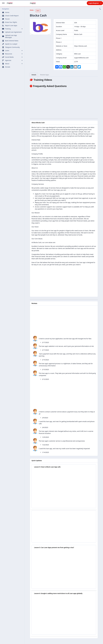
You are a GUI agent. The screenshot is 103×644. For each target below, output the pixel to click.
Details (34, 75)
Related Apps (45, 75)
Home (32, 10)
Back (38, 11)
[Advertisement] (64, 103)
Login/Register (95, 3)
